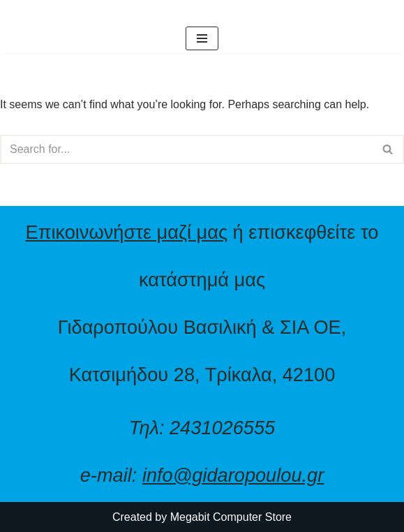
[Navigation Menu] (202, 38)
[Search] (186, 149)
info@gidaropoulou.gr (233, 475)
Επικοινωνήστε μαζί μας (127, 232)
